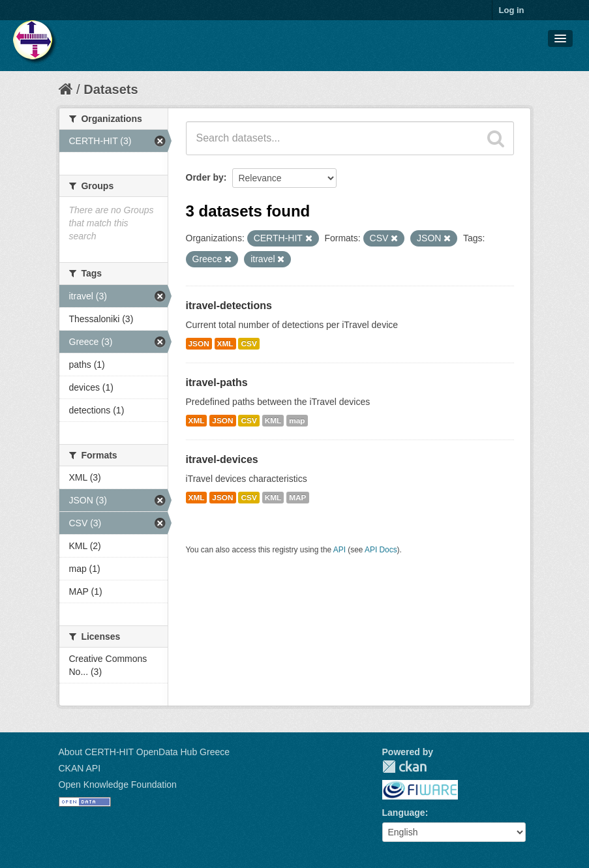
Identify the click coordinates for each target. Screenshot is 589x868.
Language (404, 813)
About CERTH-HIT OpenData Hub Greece (144, 752)
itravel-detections (229, 306)
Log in (512, 10)
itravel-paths (217, 382)
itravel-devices (222, 459)
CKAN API (80, 768)
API (340, 550)
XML (225, 344)
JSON (199, 344)
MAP (297, 498)
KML (273, 421)
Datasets (111, 89)
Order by (205, 177)
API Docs (381, 550)
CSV (249, 344)
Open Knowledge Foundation (118, 785)
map (297, 421)
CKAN (404, 767)
